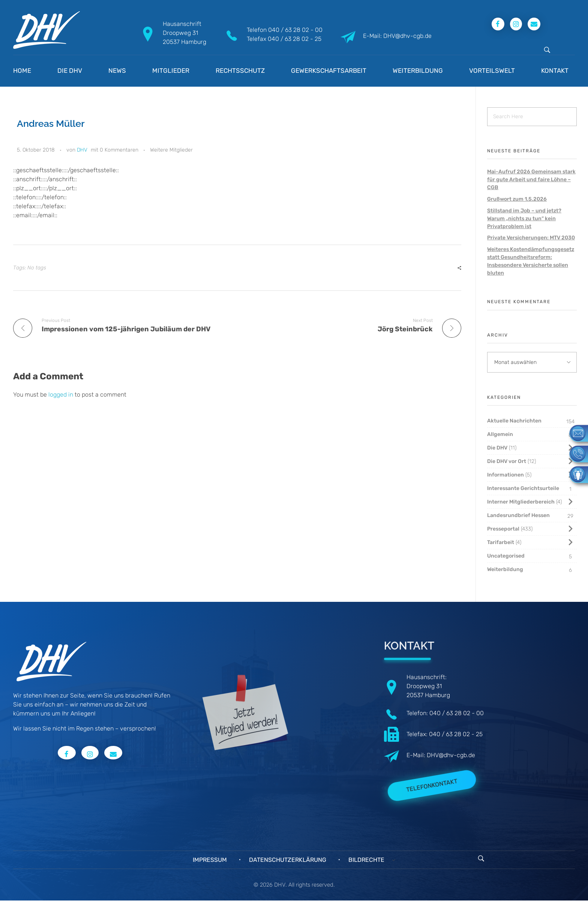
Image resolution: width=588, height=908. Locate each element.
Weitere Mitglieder (171, 150)
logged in (61, 395)
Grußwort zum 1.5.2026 (517, 199)
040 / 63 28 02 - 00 (295, 30)
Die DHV (497, 448)
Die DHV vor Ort (507, 461)
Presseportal (503, 529)
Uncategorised (506, 556)
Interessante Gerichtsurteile (523, 488)
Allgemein (500, 434)
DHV (82, 150)
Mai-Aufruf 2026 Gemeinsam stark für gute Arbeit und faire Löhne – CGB (531, 180)
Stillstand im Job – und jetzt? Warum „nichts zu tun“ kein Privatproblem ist (524, 219)
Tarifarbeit (501, 542)
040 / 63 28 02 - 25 (295, 39)
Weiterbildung (505, 569)
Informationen (505, 475)
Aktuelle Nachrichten (514, 421)
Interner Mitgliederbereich (521, 502)
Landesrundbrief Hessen (518, 515)
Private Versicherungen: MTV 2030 (531, 238)
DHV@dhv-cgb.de (451, 755)
